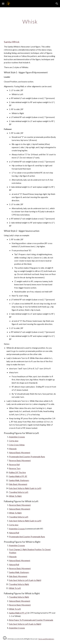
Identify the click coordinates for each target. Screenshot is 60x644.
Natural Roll (14, 533)
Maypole (13, 449)
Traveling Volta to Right (19, 584)
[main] (30, 22)
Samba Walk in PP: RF (18, 476)
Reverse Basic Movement (20, 461)
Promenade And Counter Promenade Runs (27, 457)
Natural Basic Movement (20, 453)
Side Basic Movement (18, 484)
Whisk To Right (15, 496)
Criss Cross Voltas (17, 445)
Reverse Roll (14, 465)
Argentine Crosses (17, 437)
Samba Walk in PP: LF (18, 613)
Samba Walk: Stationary (19, 480)
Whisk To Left (15, 588)
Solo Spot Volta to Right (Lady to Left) (25, 488)
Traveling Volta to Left (19, 492)
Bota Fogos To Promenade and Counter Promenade (31, 620)
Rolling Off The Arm (17, 472)
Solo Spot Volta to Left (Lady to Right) (25, 580)
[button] (3, 4)
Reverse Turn (15, 468)
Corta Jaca (14, 441)
